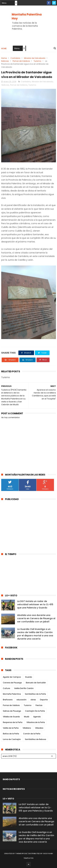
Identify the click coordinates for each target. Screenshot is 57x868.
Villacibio (39, 728)
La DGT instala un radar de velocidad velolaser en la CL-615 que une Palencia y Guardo (35, 604)
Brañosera (8, 700)
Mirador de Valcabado (35, 58)
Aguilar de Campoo (12, 677)
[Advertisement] (27, 525)
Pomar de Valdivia (21, 61)
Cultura (6, 688)
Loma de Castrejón (12, 739)
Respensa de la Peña (13, 722)
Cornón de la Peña (32, 734)
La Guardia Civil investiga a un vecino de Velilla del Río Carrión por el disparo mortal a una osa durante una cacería (35, 634)
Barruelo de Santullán (36, 683)
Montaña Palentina (12, 694)
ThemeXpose (21, 853)
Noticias (5, 61)
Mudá (27, 717)
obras (33, 700)
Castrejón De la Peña (35, 711)
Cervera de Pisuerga (12, 683)
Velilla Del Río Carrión (24, 688)
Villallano (27, 728)
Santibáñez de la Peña (35, 694)
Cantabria (15, 58)
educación (22, 700)
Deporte (44, 700)
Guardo (29, 677)
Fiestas (39, 705)
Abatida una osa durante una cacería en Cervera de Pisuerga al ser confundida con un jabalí (36, 618)
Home (4, 48)
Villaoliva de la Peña (36, 722)
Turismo (37, 61)
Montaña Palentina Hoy (27, 16)
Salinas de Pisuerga (12, 711)
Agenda (37, 717)
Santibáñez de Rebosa (35, 739)
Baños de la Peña (11, 734)
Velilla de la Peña (11, 728)
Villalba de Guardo (11, 717)
